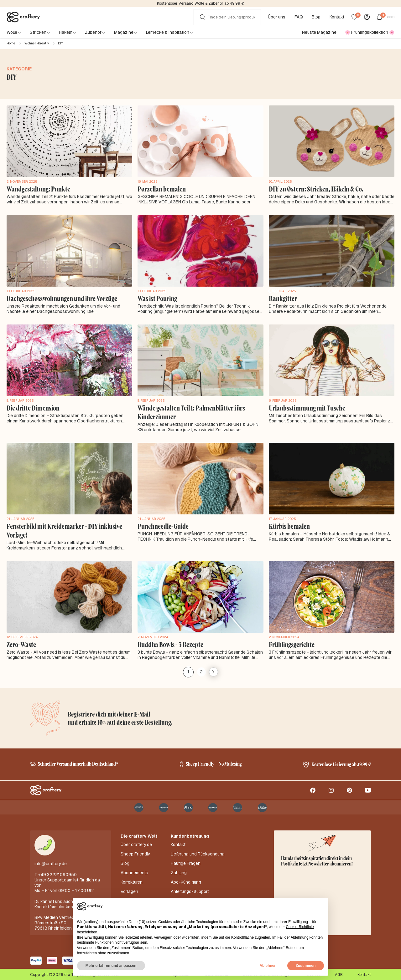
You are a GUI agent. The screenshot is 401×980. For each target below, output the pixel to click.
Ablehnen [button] (268, 966)
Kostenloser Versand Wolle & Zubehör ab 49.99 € (200, 3)
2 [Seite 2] (201, 667)
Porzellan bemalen (161, 189)
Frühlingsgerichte (291, 641)
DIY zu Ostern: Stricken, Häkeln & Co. (314, 189)
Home (11, 43)
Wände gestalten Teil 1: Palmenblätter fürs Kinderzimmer (189, 411)
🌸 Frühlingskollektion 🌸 (370, 32)
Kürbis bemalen (289, 523)
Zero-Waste (21, 641)
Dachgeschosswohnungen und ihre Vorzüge (61, 298)
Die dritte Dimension (32, 406)
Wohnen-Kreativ (37, 43)
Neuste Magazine (319, 32)
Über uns (278, 17)
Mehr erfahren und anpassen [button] (111, 966)
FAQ (300, 17)
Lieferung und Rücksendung (198, 852)
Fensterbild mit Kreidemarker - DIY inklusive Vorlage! (62, 528)
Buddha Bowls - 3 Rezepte (169, 641)
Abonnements (134, 868)
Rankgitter (282, 298)
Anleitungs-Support (190, 884)
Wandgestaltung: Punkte (37, 189)
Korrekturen (132, 876)
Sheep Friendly (135, 852)
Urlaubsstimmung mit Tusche (305, 406)
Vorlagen (129, 884)
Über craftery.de (136, 844)
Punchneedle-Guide (162, 523)
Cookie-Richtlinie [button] (300, 927)
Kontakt (339, 17)
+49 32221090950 (57, 874)
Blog (318, 17)
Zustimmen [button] (306, 966)
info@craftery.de (51, 863)
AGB (339, 974)
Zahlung (179, 868)
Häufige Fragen (186, 860)
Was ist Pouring (157, 298)
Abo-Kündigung (186, 876)
